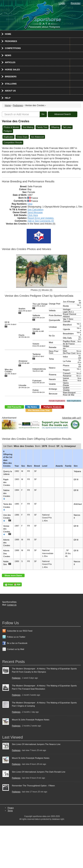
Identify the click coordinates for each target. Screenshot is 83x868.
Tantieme (38, 355)
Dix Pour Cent (69, 353)
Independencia (39, 370)
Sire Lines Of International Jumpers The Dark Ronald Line (39, 772)
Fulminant (39, 382)
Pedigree (8, 131)
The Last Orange (40, 305)
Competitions (13, 48)
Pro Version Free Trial (39, 410)
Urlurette (24, 386)
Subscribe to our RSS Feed (20, 631)
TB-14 (79, 351)
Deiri (65, 351)
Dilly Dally (67, 338)
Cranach (67, 373)
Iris (64, 348)
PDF (12, 584)
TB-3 (79, 341)
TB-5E (80, 302)
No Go (52, 336)
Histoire (66, 317)
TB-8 (79, 378)
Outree (39, 391)
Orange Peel (54, 304)
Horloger (67, 309)
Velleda (52, 310)
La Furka (67, 361)
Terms (10, 811)
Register (76, 3)
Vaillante (39, 316)
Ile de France (69, 344)
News (8, 55)
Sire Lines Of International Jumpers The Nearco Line (36, 744)
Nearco (52, 368)
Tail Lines (67, 127)
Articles (10, 62)
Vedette (52, 384)
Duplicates (8, 137)
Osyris (24, 336)
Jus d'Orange (69, 302)
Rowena (52, 375)
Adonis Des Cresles (7, 553)
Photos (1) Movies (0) (41, 290)
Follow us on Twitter (16, 637)
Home (8, 34)
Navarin (52, 379)
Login (62, 3)
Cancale (67, 321)
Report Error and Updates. (41, 218)
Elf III (11, 323)
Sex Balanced (37, 137)
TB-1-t (79, 376)
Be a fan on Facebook (17, 643)
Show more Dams (13, 575)
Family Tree (42, 127)
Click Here (33, 215)
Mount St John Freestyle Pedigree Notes (31, 720)
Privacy (11, 808)
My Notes (32, 407)
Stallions (11, 84)
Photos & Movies (11, 127)
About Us (10, 91)
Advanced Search (62, 114)
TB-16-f (80, 338)
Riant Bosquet (69, 393)
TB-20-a (79, 361)
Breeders (11, 77)
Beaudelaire (68, 334)
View (30, 204)
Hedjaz (66, 346)
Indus (65, 357)
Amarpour (24, 362)
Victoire (39, 345)
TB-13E (80, 366)
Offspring (55, 127)
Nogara (66, 370)
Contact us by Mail (16, 649)
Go (43, 114)
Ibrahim (25, 310)
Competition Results (13, 142)
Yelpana (77, 471)
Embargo (53, 389)
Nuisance (67, 376)
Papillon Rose (69, 341)
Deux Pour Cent (54, 352)
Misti (51, 342)
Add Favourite (14, 407)
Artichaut (78, 504)
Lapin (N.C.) (68, 312)
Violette (66, 390)
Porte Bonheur (55, 315)
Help (8, 98)
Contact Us (12, 605)
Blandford (67, 325)
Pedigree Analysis (53, 407)
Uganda (66, 329)
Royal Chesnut (70, 314)
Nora (65, 380)
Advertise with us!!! (72, 418)
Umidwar (53, 327)
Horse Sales (12, 70)
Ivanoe (66, 378)
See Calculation (36, 210)
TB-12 (79, 373)
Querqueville (54, 320)
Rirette (66, 306)
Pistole (66, 385)
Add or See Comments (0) (41, 221)
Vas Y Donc (68, 319)
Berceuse (53, 394)
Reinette (53, 347)
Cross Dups (22, 137)
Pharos (66, 365)
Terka (51, 359)
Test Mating (28, 127)
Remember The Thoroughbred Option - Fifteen (33, 786)
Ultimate (38, 330)
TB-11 (79, 353)
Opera (66, 383)
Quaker (66, 388)
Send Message (35, 212)
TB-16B (80, 357)
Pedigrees (11, 41)
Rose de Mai (69, 395)
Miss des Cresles (11, 371)
